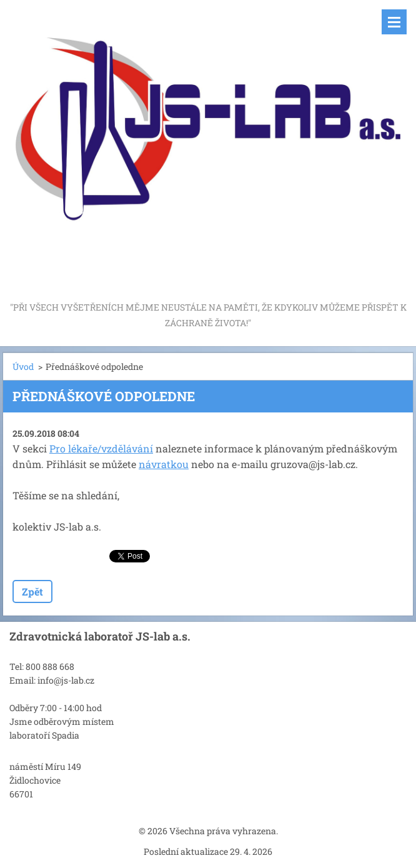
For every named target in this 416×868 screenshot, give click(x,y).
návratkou (164, 464)
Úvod (23, 367)
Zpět (32, 591)
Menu (394, 22)
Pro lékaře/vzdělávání (101, 448)
